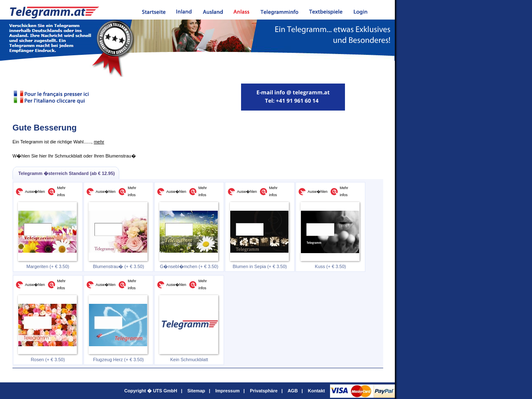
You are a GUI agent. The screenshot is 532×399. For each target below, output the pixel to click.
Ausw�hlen (35, 192)
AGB (293, 391)
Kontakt (316, 391)
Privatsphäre (264, 391)
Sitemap (196, 391)
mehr (99, 142)
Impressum (228, 391)
